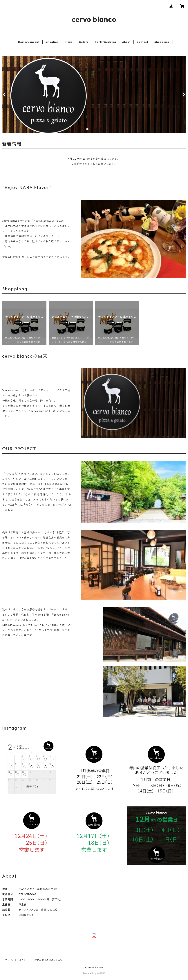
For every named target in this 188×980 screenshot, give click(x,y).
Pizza (69, 42)
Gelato (84, 42)
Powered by (94, 973)
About (126, 42)
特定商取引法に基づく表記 (49, 960)
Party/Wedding (105, 42)
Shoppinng (162, 42)
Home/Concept (29, 42)
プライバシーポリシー (17, 960)
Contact (142, 42)
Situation (52, 42)
